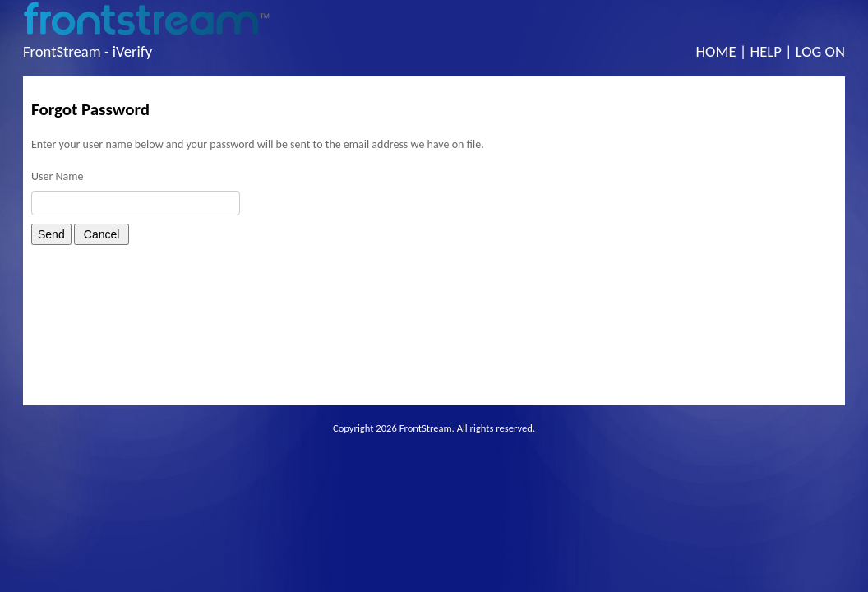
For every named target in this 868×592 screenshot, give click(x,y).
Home (716, 51)
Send (51, 234)
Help (766, 51)
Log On (820, 51)
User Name (57, 176)
